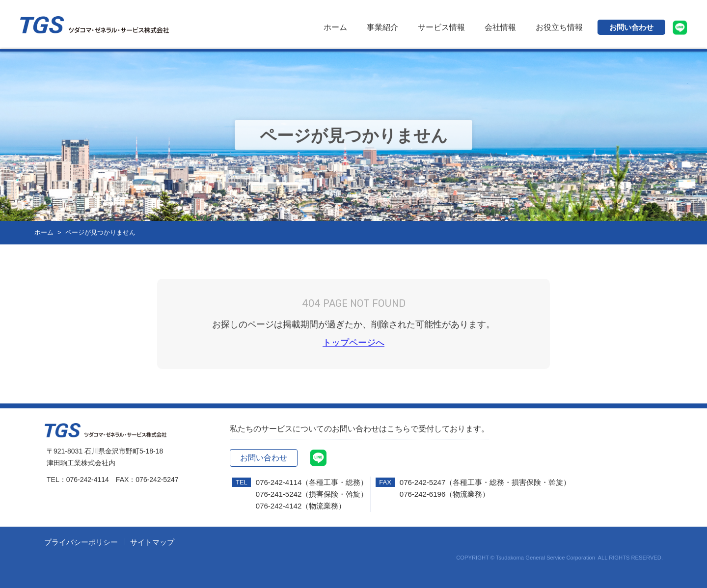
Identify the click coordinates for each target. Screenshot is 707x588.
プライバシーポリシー (81, 542)
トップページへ (353, 343)
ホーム (335, 27)
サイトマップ (152, 542)
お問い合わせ (631, 27)
